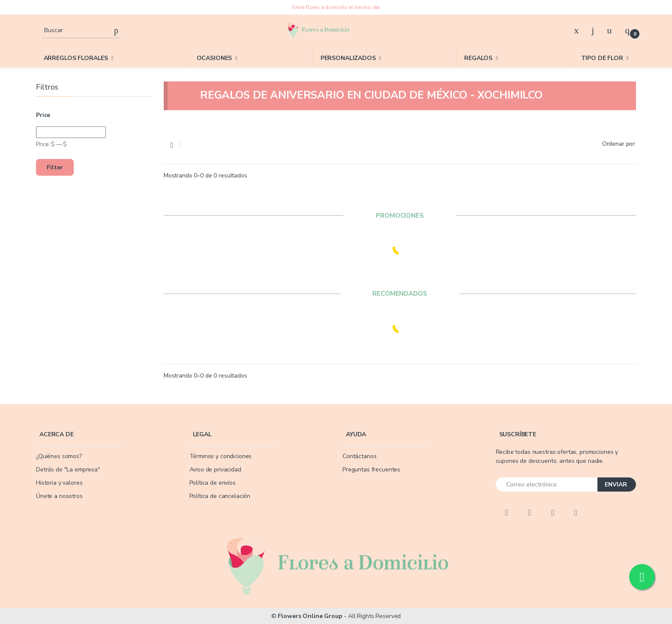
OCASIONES (214, 58)
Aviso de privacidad (215, 469)
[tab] (172, 145)
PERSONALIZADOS (348, 58)
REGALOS (478, 58)
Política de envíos (213, 483)
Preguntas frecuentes (371, 469)
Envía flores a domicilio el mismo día (336, 7)
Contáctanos (359, 456)
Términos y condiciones (221, 456)
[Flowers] (318, 30)
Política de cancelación (220, 496)
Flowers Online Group (310, 616)
